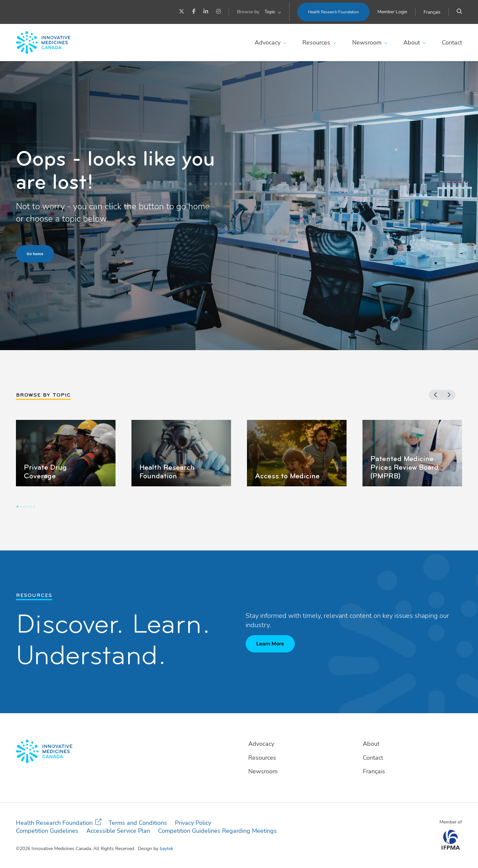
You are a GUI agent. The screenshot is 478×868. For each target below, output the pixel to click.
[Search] (459, 12)
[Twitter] (182, 12)
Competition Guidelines (47, 831)
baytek (166, 849)
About (412, 43)
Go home (35, 254)
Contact (452, 43)
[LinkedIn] (206, 12)
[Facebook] (194, 12)
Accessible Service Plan (118, 831)
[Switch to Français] (432, 12)
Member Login (392, 12)
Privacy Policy (193, 823)
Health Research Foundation (333, 12)
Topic (270, 12)
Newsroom (367, 43)
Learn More (270, 644)
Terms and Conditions (138, 823)
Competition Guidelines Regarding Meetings (217, 831)
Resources (316, 43)
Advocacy (268, 43)
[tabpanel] (66, 453)
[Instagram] (218, 12)
